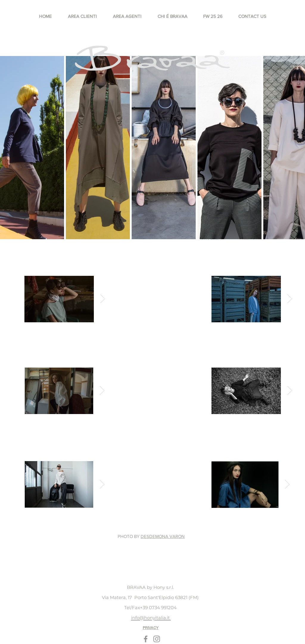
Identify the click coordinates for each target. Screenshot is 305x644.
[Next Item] (103, 299)
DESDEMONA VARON (163, 536)
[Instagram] (157, 639)
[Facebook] (146, 639)
